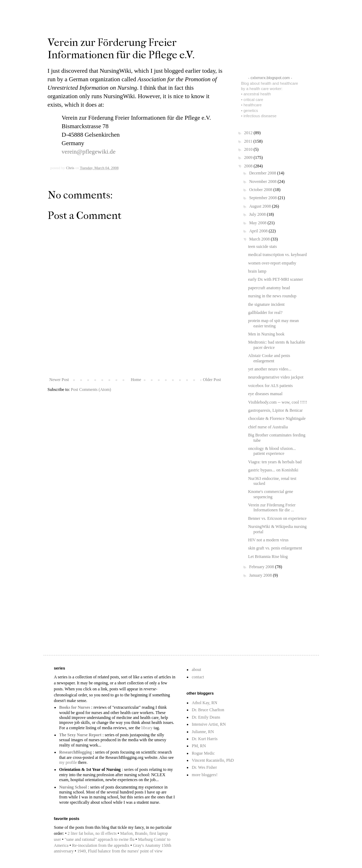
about (197, 670)
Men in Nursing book (266, 334)
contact (198, 677)
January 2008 (261, 575)
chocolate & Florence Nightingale (277, 418)
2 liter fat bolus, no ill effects (92, 833)
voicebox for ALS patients (270, 386)
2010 (249, 149)
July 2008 (258, 214)
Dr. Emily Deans (206, 717)
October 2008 (261, 190)
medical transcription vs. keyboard (277, 255)
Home (136, 380)
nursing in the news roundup (272, 296)
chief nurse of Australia (268, 427)
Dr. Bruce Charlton (208, 710)
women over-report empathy (272, 263)
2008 (249, 166)
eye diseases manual (265, 394)
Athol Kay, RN (204, 703)
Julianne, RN (203, 732)
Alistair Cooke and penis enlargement (269, 358)
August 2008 (260, 206)
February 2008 (262, 567)
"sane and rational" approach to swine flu (100, 839)
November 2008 (263, 182)
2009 (249, 157)
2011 (249, 141)
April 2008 (259, 231)
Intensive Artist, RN (209, 724)
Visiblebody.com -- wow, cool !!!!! (277, 402)
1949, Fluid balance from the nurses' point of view (120, 851)
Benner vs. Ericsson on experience (277, 518)
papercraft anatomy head (269, 288)
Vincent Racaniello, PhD (213, 760)
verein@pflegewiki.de (89, 152)
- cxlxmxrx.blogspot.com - (270, 78)
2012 (249, 133)
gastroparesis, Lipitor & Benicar (275, 410)
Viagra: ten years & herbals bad (275, 462)
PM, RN (199, 746)
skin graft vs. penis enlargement (275, 548)
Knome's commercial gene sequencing (270, 494)
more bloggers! (205, 775)
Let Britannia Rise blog (268, 557)
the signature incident (266, 304)
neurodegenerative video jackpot (276, 377)
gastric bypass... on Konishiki (273, 470)
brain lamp (257, 271)
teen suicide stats (262, 246)
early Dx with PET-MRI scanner (275, 279)
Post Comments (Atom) (91, 390)
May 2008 (258, 223)
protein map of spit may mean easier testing (273, 323)
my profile (68, 762)
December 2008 (263, 173)
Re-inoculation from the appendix (101, 845)
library (147, 728)
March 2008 (260, 239)
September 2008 (263, 198)
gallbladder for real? (265, 313)
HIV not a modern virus (268, 540)
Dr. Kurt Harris (205, 739)
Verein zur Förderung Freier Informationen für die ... (272, 507)
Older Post (212, 380)
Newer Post (59, 380)
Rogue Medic (203, 753)
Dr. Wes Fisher (204, 767)
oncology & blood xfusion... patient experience (272, 451)
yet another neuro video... (270, 369)
